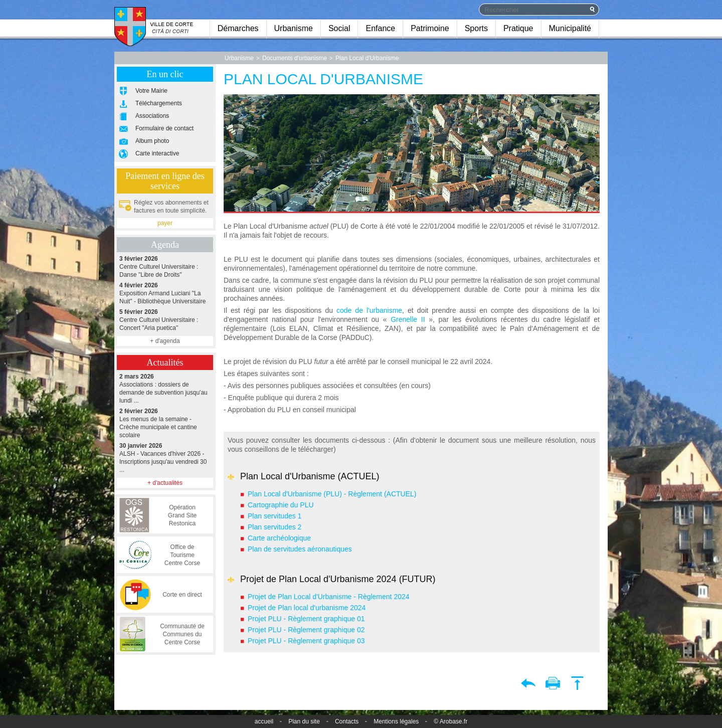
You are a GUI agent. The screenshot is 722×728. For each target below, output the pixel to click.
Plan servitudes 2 (275, 527)
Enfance (380, 28)
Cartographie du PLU (281, 505)
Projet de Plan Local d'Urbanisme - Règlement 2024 (329, 597)
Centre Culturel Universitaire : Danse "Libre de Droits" (165, 266)
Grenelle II (408, 319)
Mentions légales (396, 721)
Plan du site (304, 721)
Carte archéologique (279, 538)
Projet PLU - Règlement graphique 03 (306, 641)
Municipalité (570, 28)
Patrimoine (430, 28)
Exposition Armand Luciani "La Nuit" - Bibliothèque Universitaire (165, 293)
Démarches (238, 28)
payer (165, 223)
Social (339, 28)
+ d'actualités (165, 483)
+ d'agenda (165, 341)
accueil (264, 721)
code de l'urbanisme (369, 310)
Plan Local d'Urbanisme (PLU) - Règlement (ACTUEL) (333, 494)
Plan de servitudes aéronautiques (300, 549)
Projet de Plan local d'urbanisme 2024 (307, 608)
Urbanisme (294, 28)
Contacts (347, 721)
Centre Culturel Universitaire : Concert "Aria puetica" (165, 320)
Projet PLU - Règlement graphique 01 (306, 619)
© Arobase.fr (450, 721)
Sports (476, 28)
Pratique (518, 28)
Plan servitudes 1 (275, 516)
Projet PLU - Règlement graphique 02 (306, 630)
